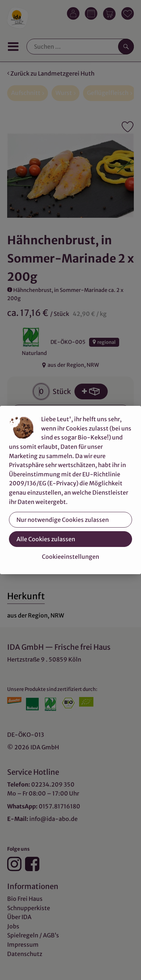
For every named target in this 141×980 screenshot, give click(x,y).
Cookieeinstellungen (70, 557)
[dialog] (70, 490)
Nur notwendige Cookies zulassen (63, 520)
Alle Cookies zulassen (46, 539)
